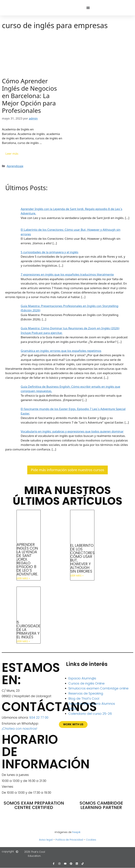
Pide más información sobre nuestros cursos (67, 470)
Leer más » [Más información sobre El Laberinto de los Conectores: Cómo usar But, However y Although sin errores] (77, 575)
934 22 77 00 (39, 717)
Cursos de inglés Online (86, 683)
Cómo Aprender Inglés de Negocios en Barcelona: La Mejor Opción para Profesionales (29, 96)
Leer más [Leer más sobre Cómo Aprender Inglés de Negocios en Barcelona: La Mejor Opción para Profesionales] (12, 154)
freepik (76, 832)
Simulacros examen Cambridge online (98, 688)
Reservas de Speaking (86, 693)
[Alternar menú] (88, 8)
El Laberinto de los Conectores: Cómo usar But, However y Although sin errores (83, 558)
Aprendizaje (15, 166)
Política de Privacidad (69, 840)
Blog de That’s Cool (84, 698)
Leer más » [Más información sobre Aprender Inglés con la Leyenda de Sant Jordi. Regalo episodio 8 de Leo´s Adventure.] (23, 578)
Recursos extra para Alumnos (92, 704)
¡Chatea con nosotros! (20, 729)
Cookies (91, 840)
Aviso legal (46, 840)
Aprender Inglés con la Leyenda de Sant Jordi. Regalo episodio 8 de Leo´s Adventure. (27, 559)
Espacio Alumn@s (82, 678)
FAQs (72, 709)
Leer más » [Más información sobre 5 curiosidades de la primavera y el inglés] (23, 641)
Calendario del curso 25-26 (90, 714)
